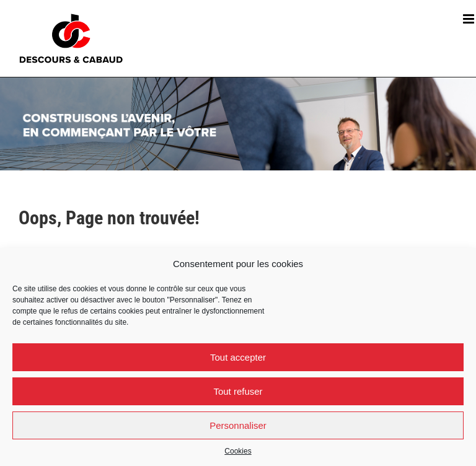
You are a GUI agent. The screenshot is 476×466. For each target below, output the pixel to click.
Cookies (238, 451)
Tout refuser (238, 391)
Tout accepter (238, 357)
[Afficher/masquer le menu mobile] (469, 19)
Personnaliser (238, 425)
